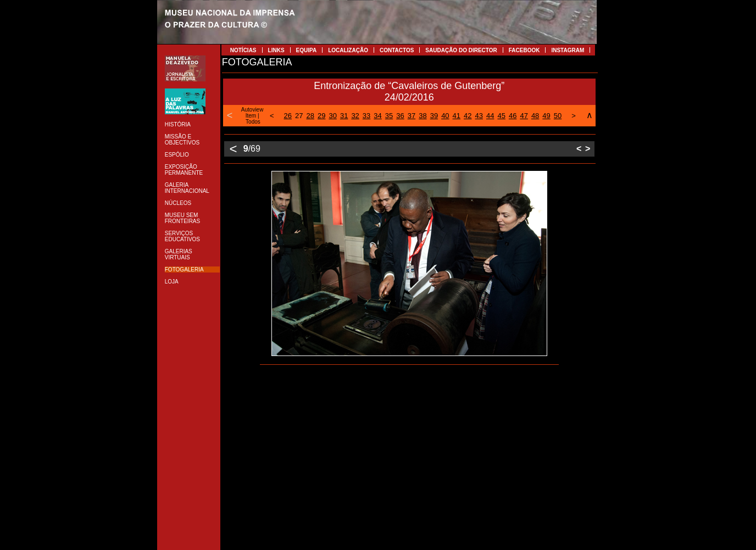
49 (546, 116)
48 (535, 116)
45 (501, 116)
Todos (253, 122)
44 (490, 116)
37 (412, 116)
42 (468, 116)
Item (251, 116)
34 (377, 116)
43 (479, 116)
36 (400, 116)
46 (513, 116)
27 (299, 116)
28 (310, 116)
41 (457, 116)
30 (332, 116)
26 (288, 116)
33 (366, 116)
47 (524, 116)
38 (423, 116)
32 (355, 116)
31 (344, 116)
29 (321, 116)
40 (445, 116)
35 (389, 116)
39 (434, 116)
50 (558, 116)
